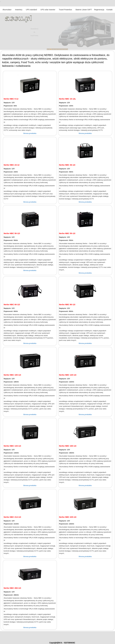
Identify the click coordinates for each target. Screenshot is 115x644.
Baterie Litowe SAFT (84, 10)
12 (64, 49)
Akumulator (7, 10)
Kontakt (109, 10)
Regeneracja (99, 10)
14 (67, 49)
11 (63, 49)
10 (61, 49)
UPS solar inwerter (48, 10)
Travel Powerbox (65, 10)
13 (66, 49)
